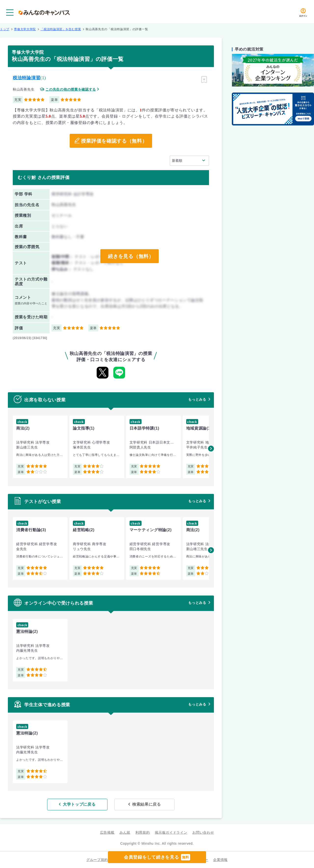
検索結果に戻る (147, 804)
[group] (40, 447)
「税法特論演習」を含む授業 (61, 29)
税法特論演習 (26, 78)
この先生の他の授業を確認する (71, 89)
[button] (211, 448)
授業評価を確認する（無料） (114, 141)
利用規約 (143, 832)
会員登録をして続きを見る (157, 857)
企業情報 (220, 860)
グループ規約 (97, 860)
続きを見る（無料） (131, 256)
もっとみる (197, 399)
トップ (5, 29)
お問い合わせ (203, 832)
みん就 (125, 832)
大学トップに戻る (79, 804)
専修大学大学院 (25, 29)
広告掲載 (107, 832)
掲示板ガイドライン (171, 832)
